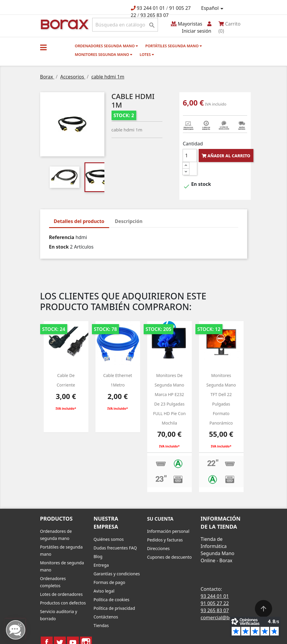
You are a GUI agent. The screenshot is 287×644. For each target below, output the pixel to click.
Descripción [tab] (129, 221)
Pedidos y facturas (165, 540)
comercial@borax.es (223, 618)
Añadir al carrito (226, 156)
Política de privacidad (115, 608)
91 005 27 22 (215, 603)
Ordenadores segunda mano (107, 46)
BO (64, 24)
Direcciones (159, 548)
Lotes (147, 54)
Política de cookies (112, 600)
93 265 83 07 (155, 15)
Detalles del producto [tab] (79, 221)
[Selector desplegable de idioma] (213, 8)
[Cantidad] (190, 155)
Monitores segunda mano (104, 54)
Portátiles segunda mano (174, 46)
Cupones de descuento (170, 557)
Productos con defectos (63, 603)
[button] (43, 47)
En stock (59, 247)
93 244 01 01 (151, 8)
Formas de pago (110, 582)
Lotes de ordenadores (61, 594)
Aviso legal (104, 591)
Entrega (101, 565)
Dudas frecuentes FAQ (115, 548)
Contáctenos (106, 617)
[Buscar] (125, 25)
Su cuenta (160, 519)
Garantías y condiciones (117, 574)
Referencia (62, 237)
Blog (98, 556)
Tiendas (101, 625)
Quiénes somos (109, 539)
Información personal (168, 531)
